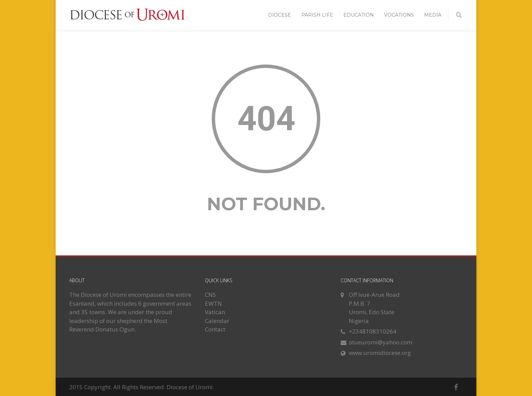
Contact (215, 329)
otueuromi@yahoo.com (381, 342)
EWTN (213, 303)
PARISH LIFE (317, 15)
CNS (210, 295)
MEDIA (433, 15)
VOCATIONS (399, 15)
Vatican (215, 312)
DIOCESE (280, 15)
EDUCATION (359, 15)
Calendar (217, 321)
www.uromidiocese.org (380, 353)
